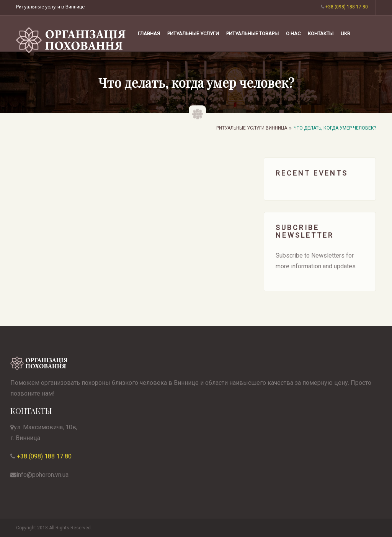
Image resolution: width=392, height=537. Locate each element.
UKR (345, 34)
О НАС (293, 34)
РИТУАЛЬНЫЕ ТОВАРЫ (252, 34)
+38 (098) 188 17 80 (43, 456)
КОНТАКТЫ (321, 34)
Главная (149, 34)
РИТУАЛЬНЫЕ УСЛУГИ (193, 34)
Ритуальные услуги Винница (252, 128)
